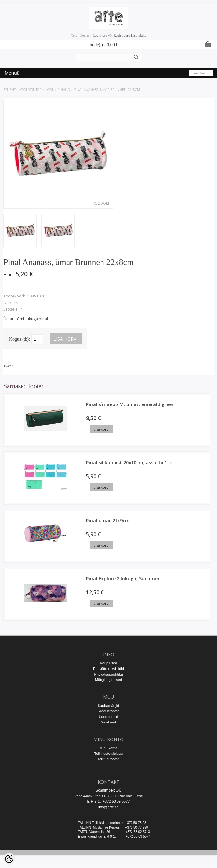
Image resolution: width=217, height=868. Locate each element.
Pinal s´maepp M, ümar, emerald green (130, 404)
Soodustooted (109, 711)
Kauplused (109, 663)
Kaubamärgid (108, 706)
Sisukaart (109, 722)
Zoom (103, 203)
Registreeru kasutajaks (130, 35)
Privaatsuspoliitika (108, 674)
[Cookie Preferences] (9, 859)
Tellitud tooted (109, 759)
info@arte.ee (108, 807)
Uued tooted (109, 717)
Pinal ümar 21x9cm (108, 520)
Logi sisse (100, 35)
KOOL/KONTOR (31, 90)
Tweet (8, 366)
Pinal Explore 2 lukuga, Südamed (123, 579)
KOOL (49, 90)
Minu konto (109, 748)
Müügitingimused (108, 680)
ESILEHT (9, 90)
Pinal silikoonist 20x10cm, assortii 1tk (129, 462)
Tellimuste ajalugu (108, 754)
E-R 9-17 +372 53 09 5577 (109, 801)
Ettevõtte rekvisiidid (108, 669)
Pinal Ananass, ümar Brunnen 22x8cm (107, 90)
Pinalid (64, 90)
